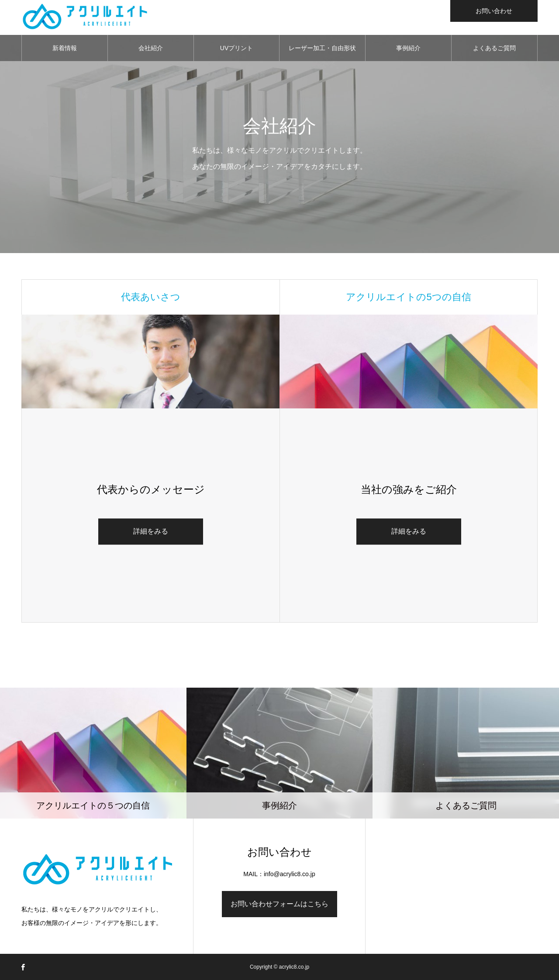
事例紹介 (408, 48)
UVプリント (236, 48)
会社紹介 (151, 48)
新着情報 (65, 48)
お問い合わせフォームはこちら (279, 904)
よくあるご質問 (494, 48)
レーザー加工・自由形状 (322, 48)
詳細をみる (151, 532)
